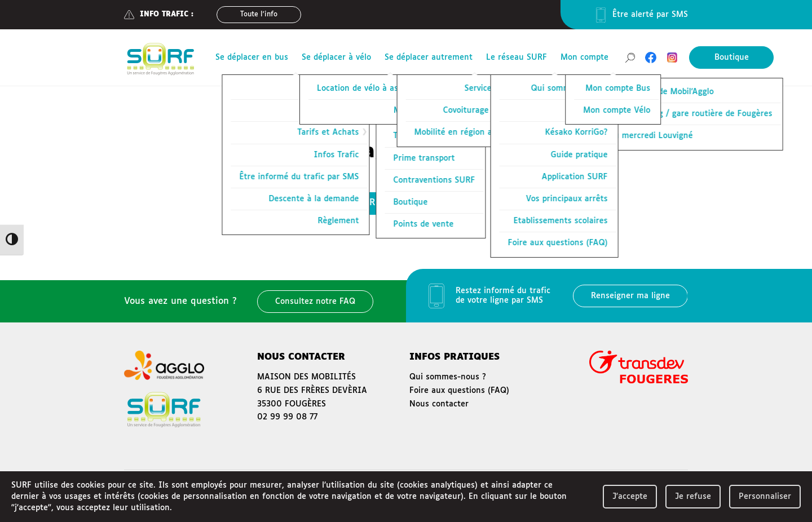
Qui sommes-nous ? (448, 377)
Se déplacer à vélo (336, 57)
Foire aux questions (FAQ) (459, 391)
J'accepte (630, 497)
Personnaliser (765, 497)
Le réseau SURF (517, 57)
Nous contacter (439, 404)
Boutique (732, 57)
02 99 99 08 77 (287, 417)
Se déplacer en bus (252, 57)
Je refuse (693, 497)
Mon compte (584, 57)
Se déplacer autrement (429, 57)
